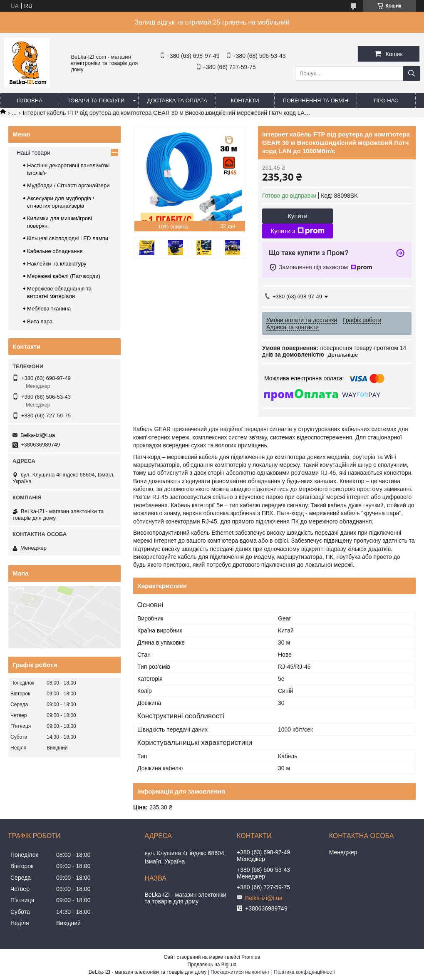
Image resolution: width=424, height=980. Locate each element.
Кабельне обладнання (55, 251)
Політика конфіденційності (305, 972)
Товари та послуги (96, 100)
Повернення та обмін (316, 100)
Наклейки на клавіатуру (57, 264)
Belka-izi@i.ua (38, 435)
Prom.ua (251, 957)
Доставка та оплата (177, 100)
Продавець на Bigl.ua (212, 965)
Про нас (386, 100)
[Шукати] (412, 73)
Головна (30, 100)
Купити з (297, 231)
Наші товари (33, 153)
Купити (298, 216)
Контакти (245, 100)
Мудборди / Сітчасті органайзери (68, 185)
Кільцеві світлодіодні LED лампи (68, 238)
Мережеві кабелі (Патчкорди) (64, 276)
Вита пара (40, 321)
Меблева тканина (49, 309)
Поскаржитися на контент (240, 972)
